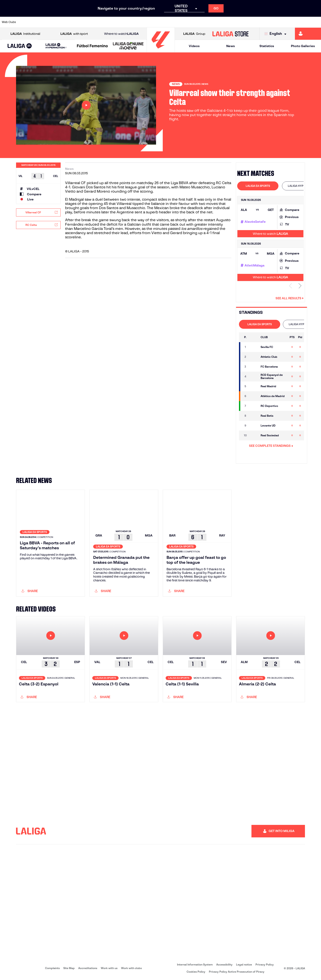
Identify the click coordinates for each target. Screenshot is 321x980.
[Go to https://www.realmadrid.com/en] (255, 22)
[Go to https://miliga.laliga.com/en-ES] (308, 34)
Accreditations (88, 968)
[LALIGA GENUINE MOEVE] (128, 46)
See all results (290, 298)
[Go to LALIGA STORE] (231, 34)
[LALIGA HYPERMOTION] (56, 46)
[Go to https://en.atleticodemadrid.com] (43, 22)
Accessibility (224, 964)
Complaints (52, 968)
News (230, 46)
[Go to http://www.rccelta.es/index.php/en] (73, 22)
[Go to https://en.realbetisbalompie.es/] (240, 22)
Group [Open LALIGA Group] (194, 34)
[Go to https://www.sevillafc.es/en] (286, 22)
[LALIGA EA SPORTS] (20, 46)
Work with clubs (131, 968)
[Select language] (276, 34)
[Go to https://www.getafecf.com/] (134, 22)
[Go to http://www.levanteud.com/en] (149, 22)
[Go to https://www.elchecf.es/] (103, 22)
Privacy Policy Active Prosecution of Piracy (237, 972)
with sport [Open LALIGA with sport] (74, 34)
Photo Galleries (303, 46)
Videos (194, 46)
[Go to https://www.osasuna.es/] (58, 22)
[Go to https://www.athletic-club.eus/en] (28, 22)
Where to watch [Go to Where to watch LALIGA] (121, 34)
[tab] (258, 186)
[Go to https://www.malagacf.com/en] (164, 22)
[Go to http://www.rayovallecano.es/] (195, 22)
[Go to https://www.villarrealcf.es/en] (316, 22)
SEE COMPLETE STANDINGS (271, 446)
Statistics (267, 46)
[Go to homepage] (161, 50)
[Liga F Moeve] (92, 46)
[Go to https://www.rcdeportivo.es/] (210, 22)
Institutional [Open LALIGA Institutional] (25, 34)
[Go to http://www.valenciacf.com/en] (301, 22)
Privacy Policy (265, 964)
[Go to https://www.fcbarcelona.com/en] (119, 22)
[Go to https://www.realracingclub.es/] (179, 22)
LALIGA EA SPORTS (258, 186)
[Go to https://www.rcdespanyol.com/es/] (225, 22)
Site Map (69, 968)
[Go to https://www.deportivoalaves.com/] (88, 22)
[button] (20, 46)
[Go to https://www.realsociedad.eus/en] (270, 22)
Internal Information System (195, 964)
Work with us (109, 968)
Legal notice (244, 964)
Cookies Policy (196, 972)
